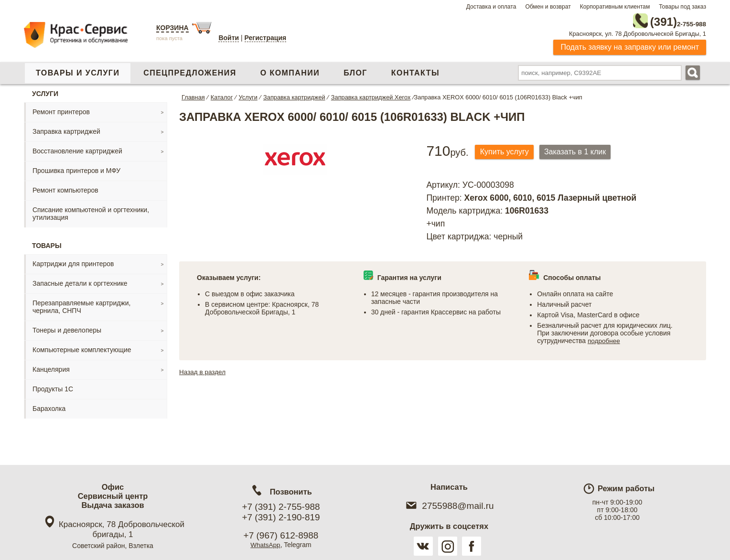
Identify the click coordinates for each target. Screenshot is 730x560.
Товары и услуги (78, 71)
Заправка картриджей (66, 129)
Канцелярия (51, 367)
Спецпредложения (190, 71)
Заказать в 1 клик (582, 150)
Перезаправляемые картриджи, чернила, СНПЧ (81, 305)
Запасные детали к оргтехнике (80, 281)
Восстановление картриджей (77, 149)
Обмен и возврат (548, 7)
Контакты (415, 71)
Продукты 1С (53, 387)
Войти (229, 38)
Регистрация (266, 38)
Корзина (172, 28)
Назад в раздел (203, 370)
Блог (355, 71)
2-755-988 (658, 20)
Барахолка (49, 407)
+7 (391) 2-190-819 (281, 517)
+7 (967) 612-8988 (281, 535)
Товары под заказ (682, 7)
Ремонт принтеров (61, 110)
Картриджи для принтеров (73, 262)
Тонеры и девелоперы (67, 328)
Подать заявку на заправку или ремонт (630, 45)
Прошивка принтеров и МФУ (76, 169)
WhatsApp (265, 545)
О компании (290, 71)
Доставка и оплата (491, 7)
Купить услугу (506, 150)
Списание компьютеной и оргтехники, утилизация (91, 212)
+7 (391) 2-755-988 (281, 507)
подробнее (604, 339)
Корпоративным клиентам (615, 7)
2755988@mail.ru (449, 506)
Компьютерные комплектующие (82, 348)
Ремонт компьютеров (65, 188)
